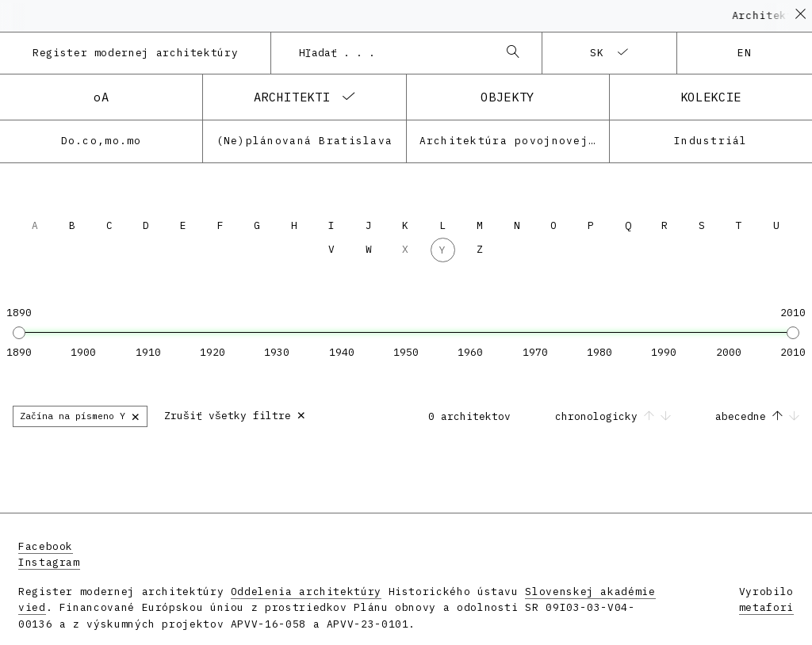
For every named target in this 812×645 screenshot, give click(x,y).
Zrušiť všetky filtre (235, 414)
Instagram (49, 562)
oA (101, 97)
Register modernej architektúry (135, 53)
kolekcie (711, 97)
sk (598, 53)
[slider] (19, 333)
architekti (292, 97)
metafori (766, 607)
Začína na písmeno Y (80, 416)
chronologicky (616, 416)
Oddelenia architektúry (306, 592)
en (745, 53)
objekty (507, 97)
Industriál (711, 141)
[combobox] (390, 53)
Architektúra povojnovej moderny (514, 141)
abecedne (757, 416)
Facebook (46, 546)
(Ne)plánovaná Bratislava (305, 141)
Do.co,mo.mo (101, 141)
